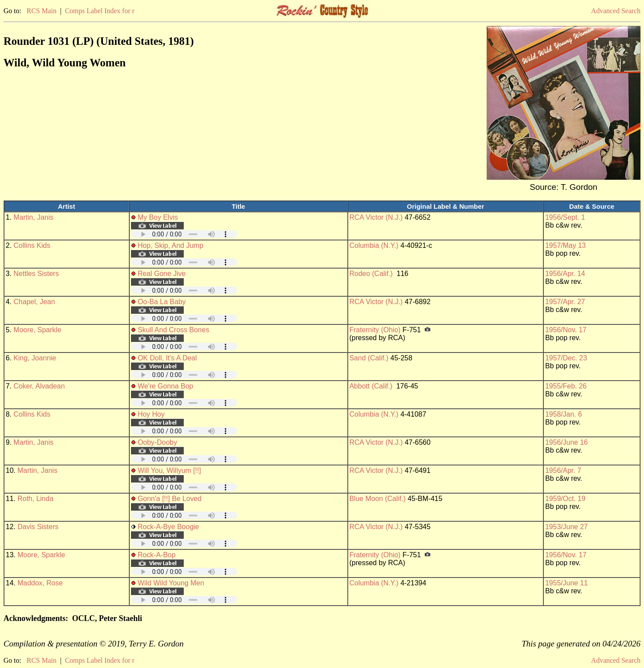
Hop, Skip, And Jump (170, 245)
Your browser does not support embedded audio (184, 234)
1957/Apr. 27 (565, 302)
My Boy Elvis (158, 217)
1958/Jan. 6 (564, 414)
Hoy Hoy (151, 414)
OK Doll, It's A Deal (167, 358)
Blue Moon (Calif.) (378, 499)
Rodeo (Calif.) (371, 274)
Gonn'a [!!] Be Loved (169, 499)
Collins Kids (32, 245)
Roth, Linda (36, 499)
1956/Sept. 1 (565, 217)
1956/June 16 (566, 442)
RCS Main (41, 11)
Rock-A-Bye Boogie (168, 527)
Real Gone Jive (162, 274)
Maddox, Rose (40, 583)
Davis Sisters (38, 527)
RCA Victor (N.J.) (376, 217)
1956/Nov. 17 (566, 330)
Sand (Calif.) (369, 358)
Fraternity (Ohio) (375, 330)
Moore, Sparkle (38, 330)
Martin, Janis (34, 217)
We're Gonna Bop (165, 386)
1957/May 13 (566, 245)
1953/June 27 (566, 527)
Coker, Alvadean (39, 386)
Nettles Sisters (36, 274)
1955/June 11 (566, 583)
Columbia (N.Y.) (374, 245)
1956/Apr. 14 (565, 274)
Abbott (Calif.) (371, 386)
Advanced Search (616, 11)
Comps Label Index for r (100, 11)
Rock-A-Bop (156, 555)
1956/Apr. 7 (563, 470)
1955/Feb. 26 (566, 386)
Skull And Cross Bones (173, 330)
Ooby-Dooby (157, 442)
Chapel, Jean (34, 302)
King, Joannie (35, 358)
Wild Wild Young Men (171, 583)
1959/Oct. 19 (565, 499)
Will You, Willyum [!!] (169, 470)
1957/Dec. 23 (566, 358)
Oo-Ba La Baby (162, 302)
